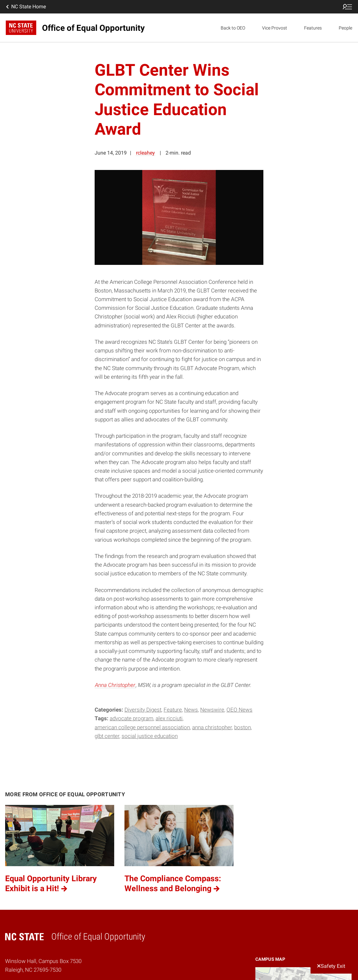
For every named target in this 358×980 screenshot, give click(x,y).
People (345, 28)
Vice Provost (275, 28)
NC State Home (25, 7)
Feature (173, 710)
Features (313, 28)
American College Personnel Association (142, 727)
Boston (243, 727)
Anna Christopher (115, 685)
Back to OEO (233, 28)
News (191, 710)
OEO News (239, 710)
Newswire (212, 710)
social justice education (150, 736)
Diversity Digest (143, 710)
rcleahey (145, 153)
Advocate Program (132, 718)
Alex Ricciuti (169, 718)
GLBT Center (107, 736)
